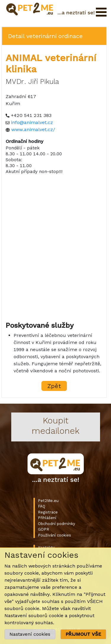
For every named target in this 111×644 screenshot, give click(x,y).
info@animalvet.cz (32, 122)
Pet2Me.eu (48, 501)
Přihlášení (47, 518)
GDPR (44, 529)
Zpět (54, 386)
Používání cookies (54, 535)
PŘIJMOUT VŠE (83, 634)
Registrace (48, 512)
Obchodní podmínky (57, 524)
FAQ (42, 506)
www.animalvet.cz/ (33, 129)
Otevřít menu (101, 12)
